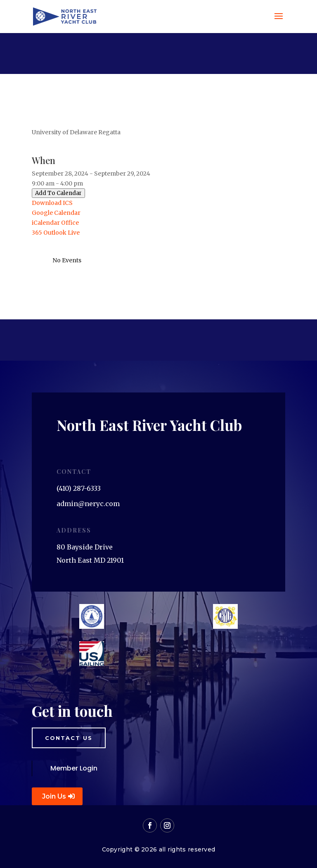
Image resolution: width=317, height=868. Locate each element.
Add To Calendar (58, 193)
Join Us (54, 796)
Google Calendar (56, 213)
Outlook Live (62, 233)
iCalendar (46, 223)
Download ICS (52, 203)
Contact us (69, 738)
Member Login (74, 768)
